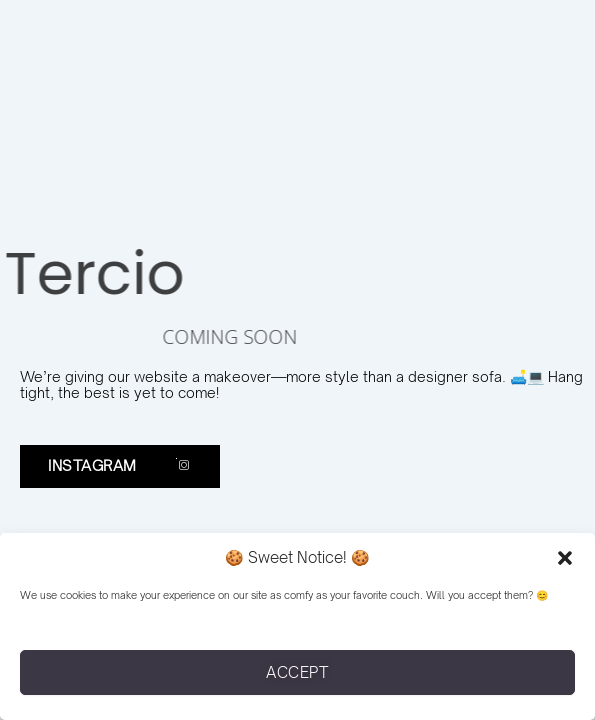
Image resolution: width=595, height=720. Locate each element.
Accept (297, 672)
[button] (565, 558)
